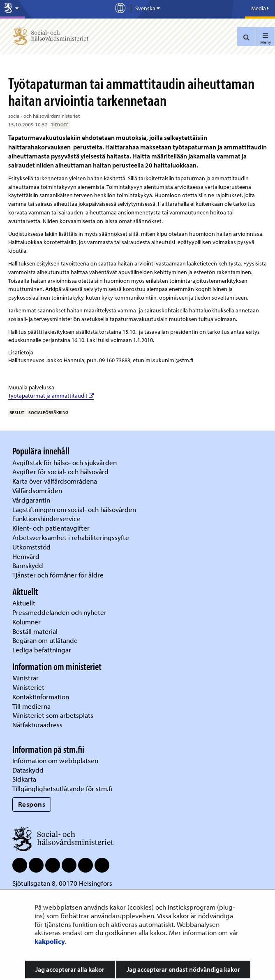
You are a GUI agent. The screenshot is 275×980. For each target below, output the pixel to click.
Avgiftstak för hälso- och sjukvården (65, 462)
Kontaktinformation (41, 697)
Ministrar (25, 678)
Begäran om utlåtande (45, 640)
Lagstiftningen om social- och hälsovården (74, 509)
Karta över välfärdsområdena (55, 481)
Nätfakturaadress (37, 725)
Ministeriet (28, 687)
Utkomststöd (31, 547)
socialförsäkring (48, 412)
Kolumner (27, 622)
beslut (17, 412)
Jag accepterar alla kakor (70, 969)
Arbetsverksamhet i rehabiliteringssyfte (72, 537)
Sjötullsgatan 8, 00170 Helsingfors (62, 883)
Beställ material (35, 631)
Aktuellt (24, 603)
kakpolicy (50, 941)
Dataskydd (28, 770)
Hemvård (26, 556)
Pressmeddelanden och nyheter (59, 612)
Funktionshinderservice (46, 518)
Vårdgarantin (31, 500)
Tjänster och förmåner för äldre (58, 575)
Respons (32, 804)
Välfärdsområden (37, 490)
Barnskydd (28, 565)
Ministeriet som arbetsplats (53, 715)
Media (260, 8)
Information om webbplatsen (55, 760)
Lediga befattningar (42, 650)
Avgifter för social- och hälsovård (60, 471)
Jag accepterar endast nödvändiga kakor (183, 969)
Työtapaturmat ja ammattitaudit (51, 396)
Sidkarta (24, 779)
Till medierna (31, 706)
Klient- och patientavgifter (51, 528)
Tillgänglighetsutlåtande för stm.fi (62, 788)
